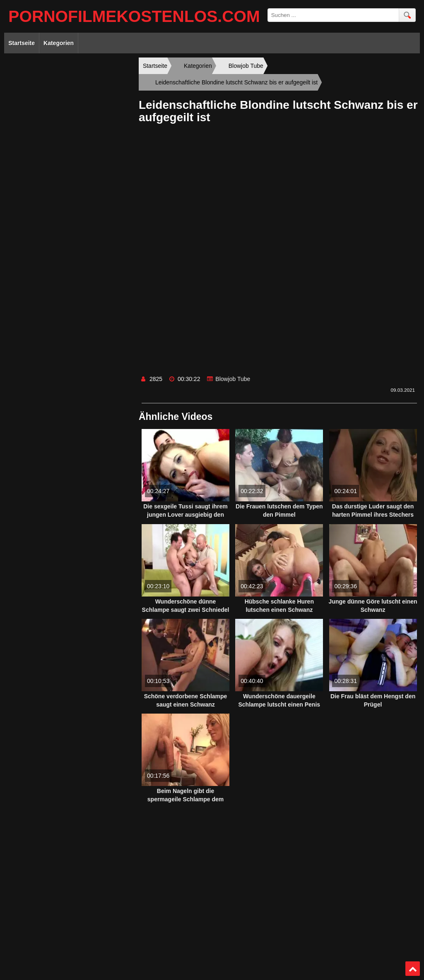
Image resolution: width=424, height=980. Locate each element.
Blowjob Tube (233, 379)
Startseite (22, 43)
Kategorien (59, 43)
